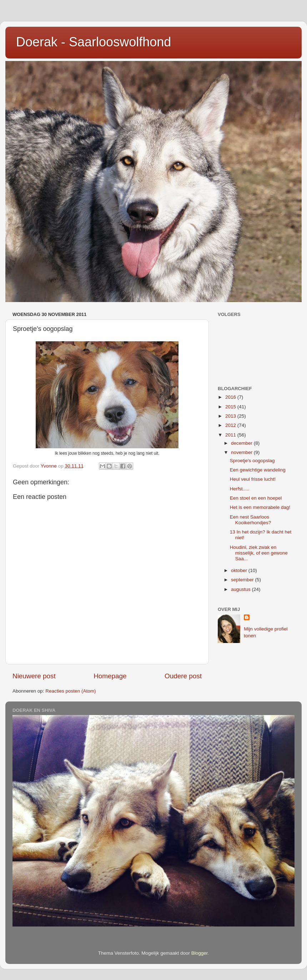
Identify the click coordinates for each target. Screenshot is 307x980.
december (242, 443)
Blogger (200, 953)
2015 (231, 407)
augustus (241, 589)
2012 (231, 425)
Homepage (110, 676)
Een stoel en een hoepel (256, 498)
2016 (231, 397)
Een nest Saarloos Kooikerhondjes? (251, 520)
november (242, 452)
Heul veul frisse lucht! (253, 479)
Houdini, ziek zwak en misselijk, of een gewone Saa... (259, 553)
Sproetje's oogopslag (252, 461)
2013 (231, 416)
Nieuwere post (34, 676)
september (243, 580)
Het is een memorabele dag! (260, 507)
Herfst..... (240, 489)
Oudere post (183, 676)
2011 (231, 435)
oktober (240, 570)
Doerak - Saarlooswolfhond (94, 42)
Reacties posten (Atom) (71, 691)
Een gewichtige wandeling (258, 470)
